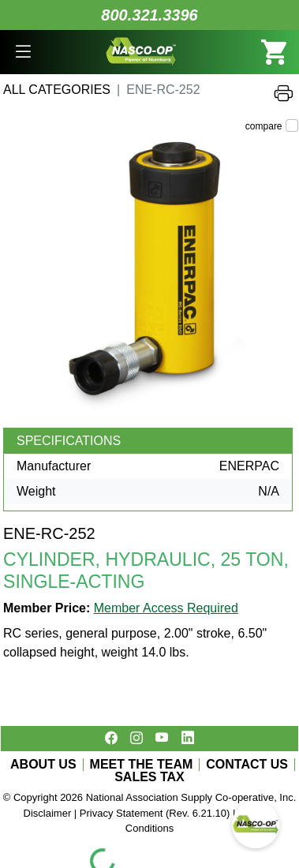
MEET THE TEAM (142, 765)
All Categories (57, 90)
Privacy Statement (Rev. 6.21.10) (155, 813)
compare (264, 126)
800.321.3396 (149, 15)
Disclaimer (48, 813)
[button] (23, 52)
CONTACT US (247, 765)
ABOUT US (43, 765)
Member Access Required (166, 608)
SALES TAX (149, 777)
